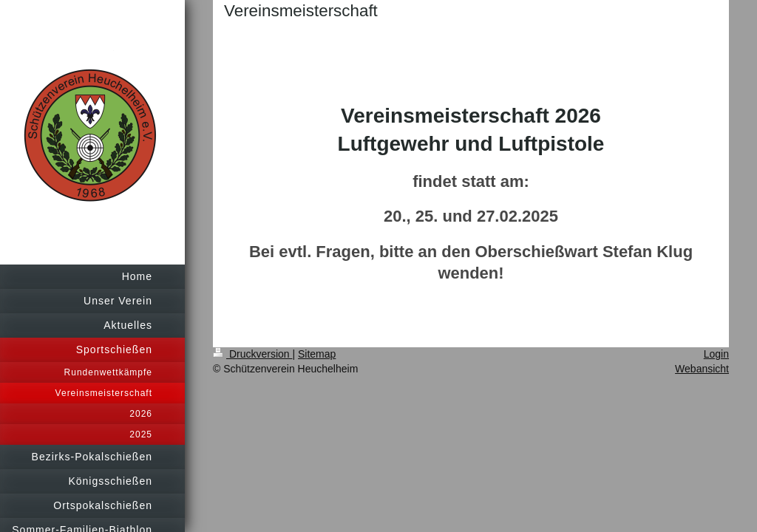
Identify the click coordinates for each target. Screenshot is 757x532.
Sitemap (317, 354)
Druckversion (252, 354)
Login (716, 354)
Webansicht (702, 369)
